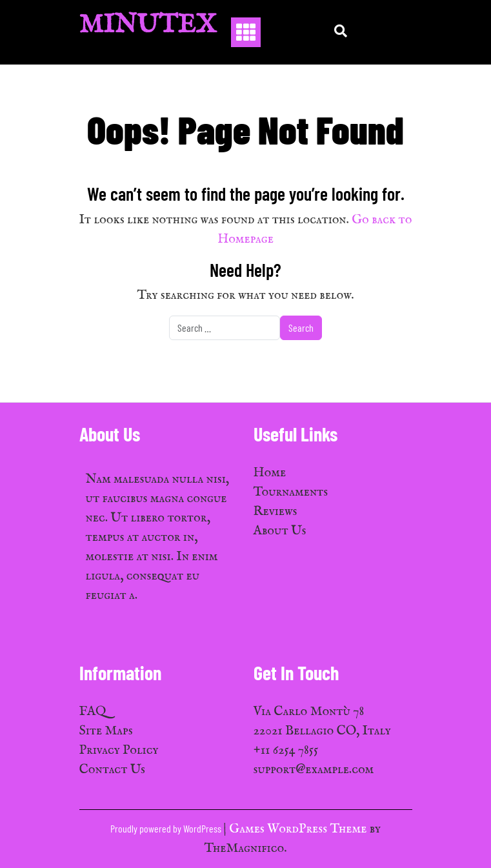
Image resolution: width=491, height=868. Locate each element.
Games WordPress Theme (299, 829)
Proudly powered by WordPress (167, 828)
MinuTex (148, 25)
